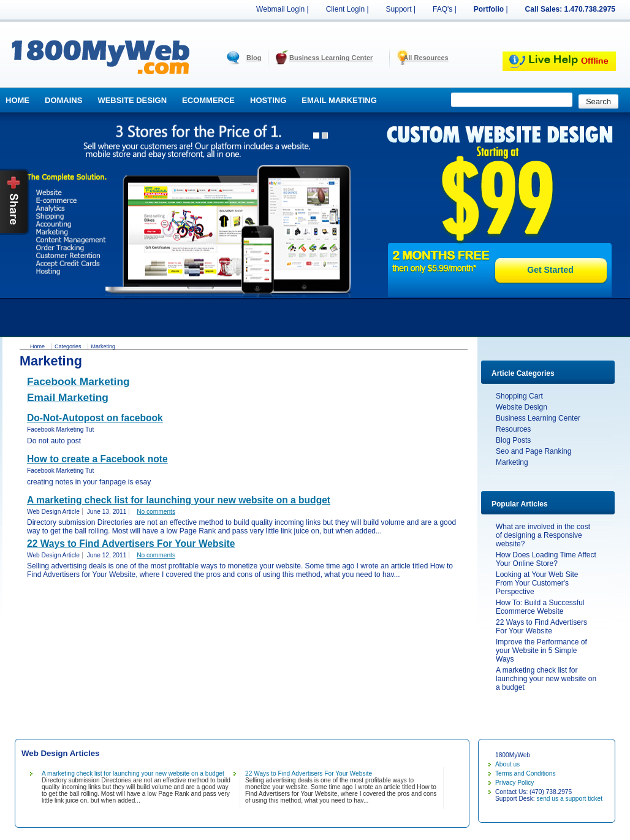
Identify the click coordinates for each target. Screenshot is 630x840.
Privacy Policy (514, 783)
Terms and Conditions (526, 773)
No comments (156, 512)
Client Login (345, 9)
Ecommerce (208, 100)
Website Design (132, 100)
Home (17, 100)
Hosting (268, 100)
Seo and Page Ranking (533, 451)
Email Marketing (339, 100)
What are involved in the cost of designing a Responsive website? (543, 535)
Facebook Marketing (78, 381)
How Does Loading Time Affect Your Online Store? (546, 559)
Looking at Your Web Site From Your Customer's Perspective (537, 583)
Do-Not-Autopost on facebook (95, 418)
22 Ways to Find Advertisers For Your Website (541, 627)
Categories (68, 346)
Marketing (512, 462)
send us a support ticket (569, 799)
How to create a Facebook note (97, 459)
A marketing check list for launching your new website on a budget (546, 679)
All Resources (426, 58)
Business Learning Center (331, 58)
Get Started (550, 270)
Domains (63, 100)
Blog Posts (513, 440)
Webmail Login (280, 9)
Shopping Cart (519, 396)
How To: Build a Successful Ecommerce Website (540, 607)
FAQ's (442, 9)
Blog (254, 58)
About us (507, 764)
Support (399, 9)
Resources (513, 429)
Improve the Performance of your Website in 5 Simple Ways (541, 651)
